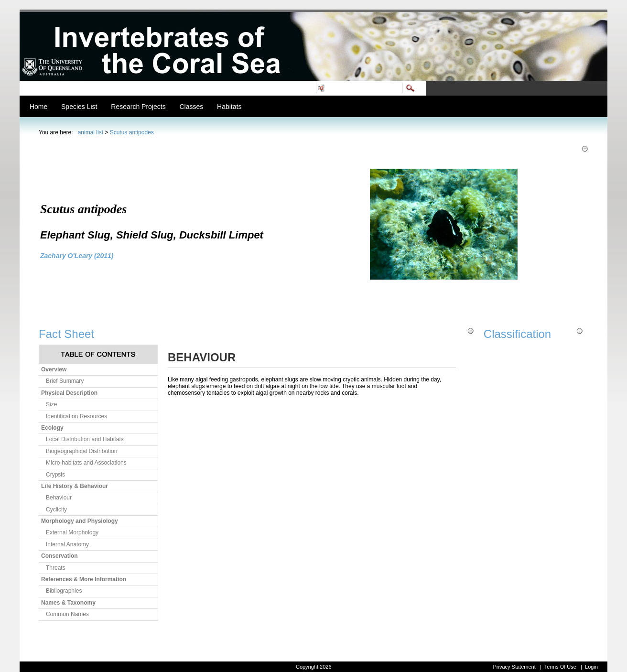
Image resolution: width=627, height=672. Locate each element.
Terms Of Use (560, 667)
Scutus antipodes (132, 132)
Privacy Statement (514, 667)
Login (591, 667)
